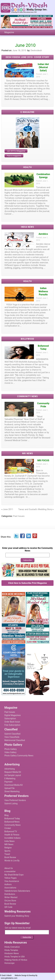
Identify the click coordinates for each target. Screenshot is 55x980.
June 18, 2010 (19, 50)
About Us (9, 868)
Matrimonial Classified (15, 740)
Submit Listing (11, 804)
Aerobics (43, 234)
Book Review (10, 857)
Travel (7, 854)
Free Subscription (12, 725)
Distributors (10, 894)
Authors (8, 884)
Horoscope (9, 963)
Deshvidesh (36, 50)
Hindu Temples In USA (15, 957)
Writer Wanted (11, 897)
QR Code (8, 907)
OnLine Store (10, 901)
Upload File (9, 788)
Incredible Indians (12, 838)
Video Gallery (10, 752)
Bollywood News (12, 822)
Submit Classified (12, 734)
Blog (6, 815)
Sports (7, 851)
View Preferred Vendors (15, 800)
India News (9, 841)
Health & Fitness (12, 835)
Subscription (10, 718)
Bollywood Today (12, 819)
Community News (12, 825)
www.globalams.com (9, 978)
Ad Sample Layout (13, 775)
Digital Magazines (13, 715)
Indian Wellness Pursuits (43, 291)
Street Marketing (12, 791)
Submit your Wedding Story (17, 916)
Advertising (10, 769)
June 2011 (8, 509)
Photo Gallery (10, 749)
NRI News (9, 844)
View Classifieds (12, 737)
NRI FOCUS (43, 460)
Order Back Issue (12, 722)
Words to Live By (12, 861)
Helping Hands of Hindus (16, 960)
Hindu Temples (11, 950)
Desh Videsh (7, 975)
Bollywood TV (11, 831)
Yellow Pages (10, 878)
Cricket (8, 828)
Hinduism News (12, 953)
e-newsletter (10, 871)
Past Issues (19, 516)
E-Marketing (10, 778)
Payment (8, 782)
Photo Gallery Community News (19, 756)
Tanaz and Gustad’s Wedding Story (35, 509)
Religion (8, 848)
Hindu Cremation (12, 947)
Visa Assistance (12, 881)
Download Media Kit (14, 785)
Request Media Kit (13, 772)
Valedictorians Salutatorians (17, 891)
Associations (10, 888)
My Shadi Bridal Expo (14, 875)
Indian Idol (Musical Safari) (43, 67)
